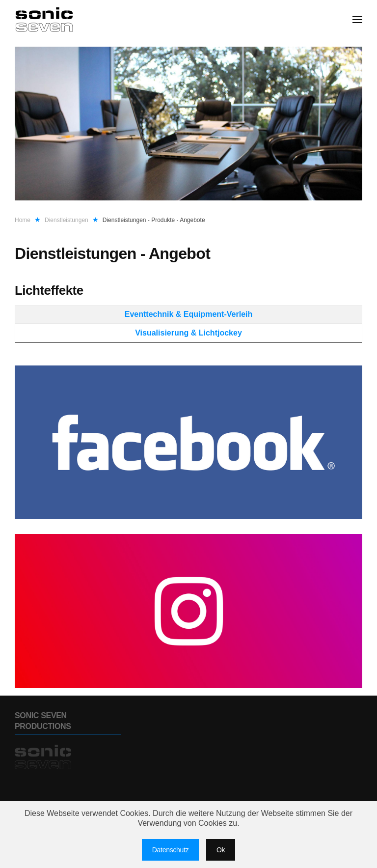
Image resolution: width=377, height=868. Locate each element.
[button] (357, 20)
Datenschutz (171, 850)
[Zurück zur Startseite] (46, 20)
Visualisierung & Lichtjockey (188, 333)
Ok (221, 850)
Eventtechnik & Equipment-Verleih (189, 314)
